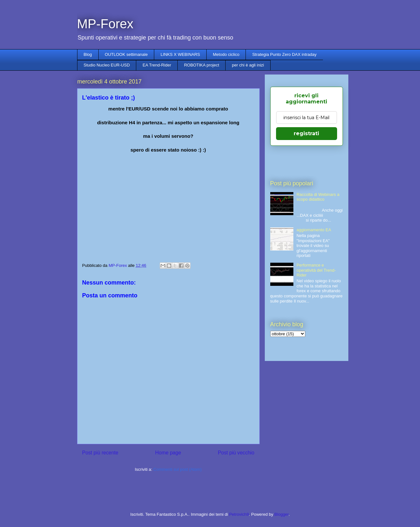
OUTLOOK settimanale (126, 54)
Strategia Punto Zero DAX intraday (284, 54)
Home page (168, 453)
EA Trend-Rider (157, 65)
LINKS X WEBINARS (180, 54)
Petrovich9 (239, 514)
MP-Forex (105, 24)
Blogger (281, 514)
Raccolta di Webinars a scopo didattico (318, 197)
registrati (306, 133)
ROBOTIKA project (202, 65)
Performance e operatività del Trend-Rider (316, 270)
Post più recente (100, 453)
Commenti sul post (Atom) (177, 469)
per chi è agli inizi (248, 65)
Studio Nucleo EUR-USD (107, 65)
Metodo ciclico (226, 54)
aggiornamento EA (314, 230)
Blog (88, 54)
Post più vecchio (236, 453)
